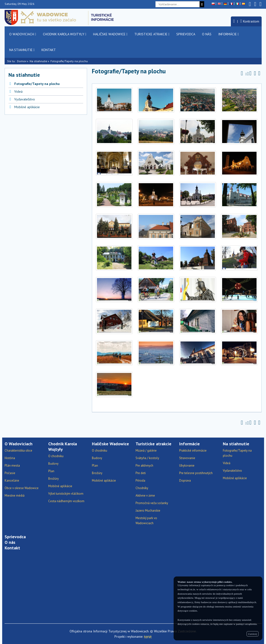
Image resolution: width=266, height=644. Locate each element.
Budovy (53, 464)
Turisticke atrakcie (152, 34)
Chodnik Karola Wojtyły (65, 34)
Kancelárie (12, 481)
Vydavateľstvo (25, 99)
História (10, 458)
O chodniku (56, 456)
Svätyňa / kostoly (147, 458)
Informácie (229, 34)
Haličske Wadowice (110, 34)
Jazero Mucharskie (148, 511)
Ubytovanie (187, 466)
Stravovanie (187, 458)
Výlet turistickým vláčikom (66, 494)
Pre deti (141, 473)
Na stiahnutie (22, 50)
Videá (18, 91)
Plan (51, 471)
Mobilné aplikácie (27, 107)
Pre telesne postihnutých (196, 473)
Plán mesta (12, 466)
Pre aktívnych (144, 466)
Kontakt (49, 50)
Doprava (185, 481)
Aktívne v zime (145, 496)
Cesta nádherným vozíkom (66, 501)
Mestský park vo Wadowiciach (146, 521)
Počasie (10, 473)
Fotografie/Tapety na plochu (37, 84)
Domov (22, 61)
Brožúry (53, 479)
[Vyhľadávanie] (202, 4)
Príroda (140, 481)
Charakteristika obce (18, 451)
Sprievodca (186, 34)
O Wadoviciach (23, 34)
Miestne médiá (15, 496)
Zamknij (253, 634)
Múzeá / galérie (146, 451)
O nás (207, 34)
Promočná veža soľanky (152, 503)
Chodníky (142, 488)
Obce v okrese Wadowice (22, 488)
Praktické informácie (193, 451)
